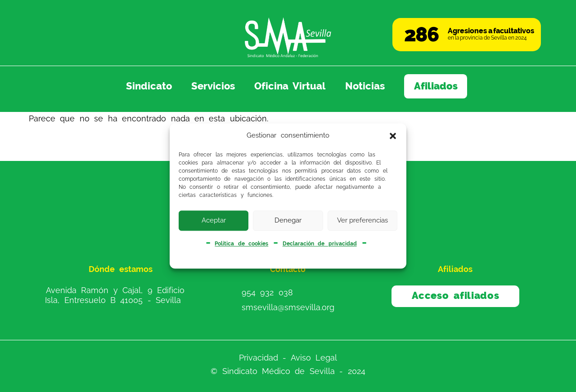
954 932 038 (267, 292)
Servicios (213, 86)
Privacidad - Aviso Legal (288, 357)
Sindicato (149, 86)
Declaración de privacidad (320, 244)
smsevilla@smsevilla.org (288, 307)
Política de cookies (241, 244)
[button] (393, 136)
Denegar (288, 220)
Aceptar (214, 220)
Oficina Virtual (290, 86)
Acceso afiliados (456, 296)
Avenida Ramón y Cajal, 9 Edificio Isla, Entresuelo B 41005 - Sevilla (115, 295)
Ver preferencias (362, 220)
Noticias (365, 86)
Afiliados (436, 86)
